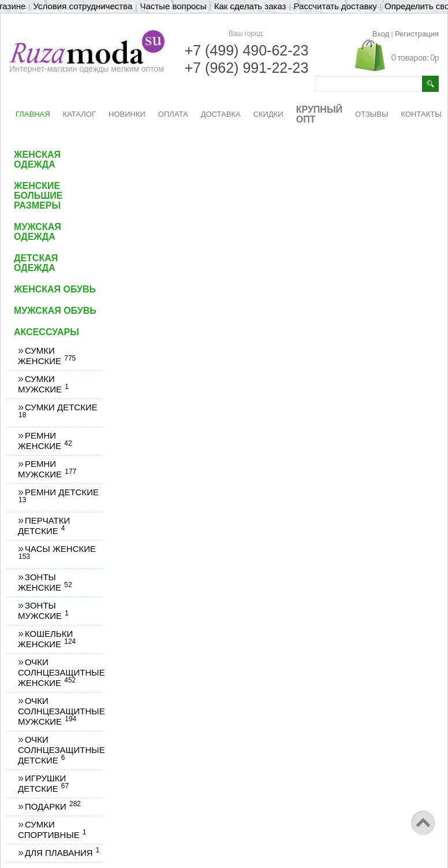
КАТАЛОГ (79, 114)
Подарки (53, 806)
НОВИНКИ (127, 114)
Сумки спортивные (52, 830)
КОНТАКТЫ (421, 114)
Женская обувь (55, 289)
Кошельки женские (46, 639)
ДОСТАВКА (221, 114)
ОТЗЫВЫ (372, 114)
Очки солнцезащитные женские (61, 672)
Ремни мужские (47, 469)
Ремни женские (45, 441)
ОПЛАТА (173, 114)
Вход (381, 34)
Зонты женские (45, 582)
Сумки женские (46, 356)
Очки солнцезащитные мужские (61, 711)
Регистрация (417, 34)
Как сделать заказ (250, 6)
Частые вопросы (173, 6)
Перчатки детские (44, 526)
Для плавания (62, 853)
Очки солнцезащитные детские (61, 750)
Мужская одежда (38, 232)
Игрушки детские (43, 783)
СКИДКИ (268, 114)
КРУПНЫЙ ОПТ (319, 114)
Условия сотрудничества (83, 6)
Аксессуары (46, 332)
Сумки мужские (43, 384)
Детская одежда (36, 263)
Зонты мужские (43, 611)
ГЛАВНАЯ (33, 114)
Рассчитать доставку (335, 6)
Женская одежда (37, 159)
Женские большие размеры (38, 196)
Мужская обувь (55, 311)
